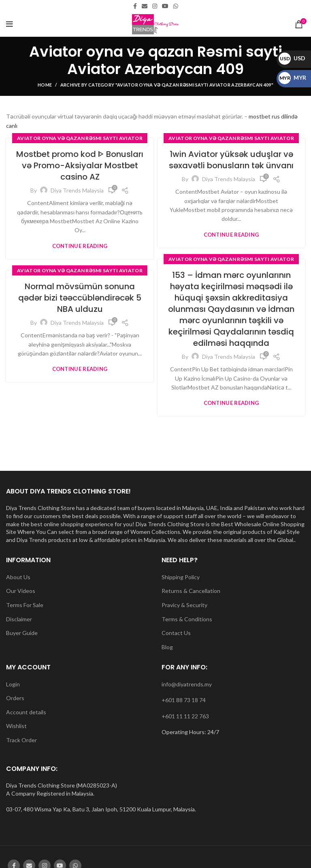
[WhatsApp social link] (176, 6)
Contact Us (176, 633)
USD (292, 58)
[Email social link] (145, 6)
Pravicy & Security (184, 605)
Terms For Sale (25, 605)
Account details (26, 712)
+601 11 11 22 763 (185, 716)
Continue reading (80, 246)
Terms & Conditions (187, 619)
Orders (15, 698)
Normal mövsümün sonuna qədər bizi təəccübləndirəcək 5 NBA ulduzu (80, 298)
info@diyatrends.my (187, 684)
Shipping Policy (181, 577)
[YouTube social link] (165, 6)
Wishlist (16, 726)
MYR (292, 77)
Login (13, 684)
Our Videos (21, 591)
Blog (167, 647)
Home (45, 85)
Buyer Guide (22, 633)
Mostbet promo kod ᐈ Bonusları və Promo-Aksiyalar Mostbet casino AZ (80, 165)
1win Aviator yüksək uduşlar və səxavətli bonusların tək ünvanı (231, 160)
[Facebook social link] (135, 6)
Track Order (21, 740)
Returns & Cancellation (191, 591)
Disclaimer (19, 619)
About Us (18, 577)
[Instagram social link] (155, 6)
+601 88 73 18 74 (184, 700)
